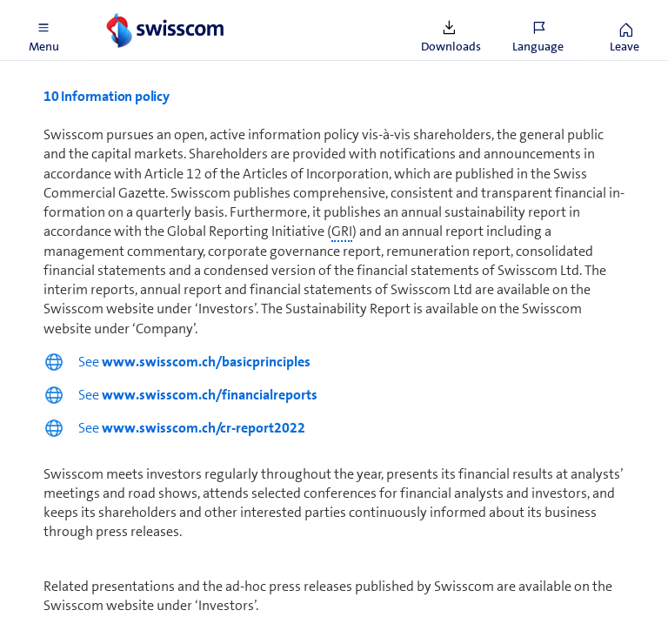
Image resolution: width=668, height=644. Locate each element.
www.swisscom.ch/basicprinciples (206, 362)
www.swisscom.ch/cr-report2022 (204, 428)
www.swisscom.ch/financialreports (210, 395)
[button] (43, 30)
